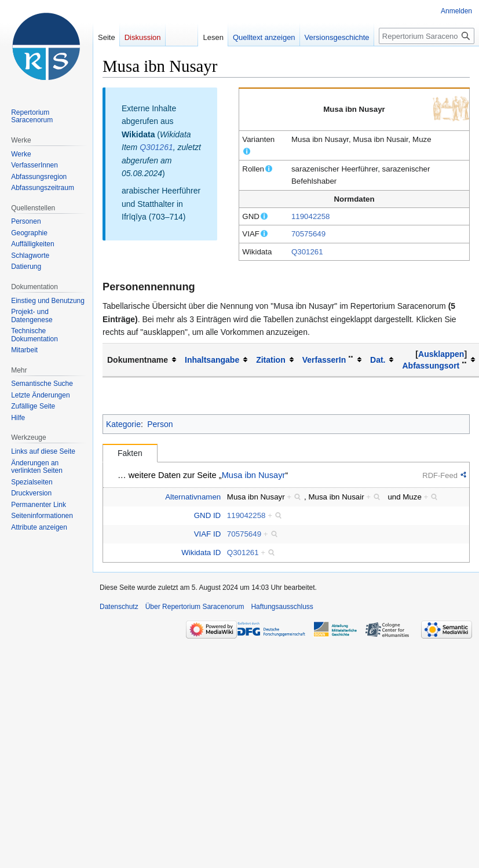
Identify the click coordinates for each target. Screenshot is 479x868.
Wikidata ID (201, 552)
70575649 (308, 234)
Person (160, 424)
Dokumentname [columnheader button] (138, 360)
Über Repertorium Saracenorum (195, 607)
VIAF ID (208, 534)
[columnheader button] (216, 360)
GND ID (208, 515)
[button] (441, 354)
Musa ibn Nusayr (254, 475)
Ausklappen (441, 354)
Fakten (130, 453)
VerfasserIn (324, 360)
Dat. (378, 360)
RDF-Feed (440, 475)
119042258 (311, 216)
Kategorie (123, 424)
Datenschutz (119, 607)
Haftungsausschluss (282, 607)
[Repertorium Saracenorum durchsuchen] (427, 36)
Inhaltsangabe (212, 360)
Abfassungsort (431, 366)
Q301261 (307, 252)
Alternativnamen (193, 497)
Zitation (271, 360)
